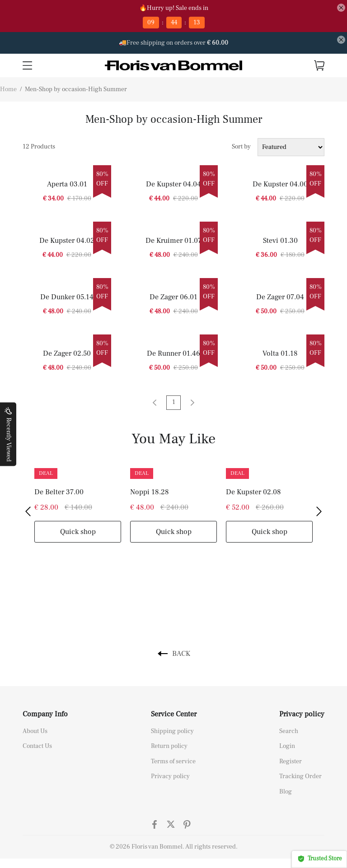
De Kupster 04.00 (280, 184)
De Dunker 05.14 (67, 297)
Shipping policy (172, 731)
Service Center (174, 714)
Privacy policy (170, 776)
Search (289, 731)
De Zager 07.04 (280, 297)
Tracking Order (300, 776)
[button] (28, 511)
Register (291, 761)
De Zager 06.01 (173, 297)
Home (8, 89)
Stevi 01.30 (280, 241)
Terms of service (173, 761)
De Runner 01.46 (173, 353)
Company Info (45, 714)
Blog (286, 792)
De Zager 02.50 (67, 353)
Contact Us (37, 746)
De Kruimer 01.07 (173, 241)
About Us (35, 731)
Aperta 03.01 (67, 184)
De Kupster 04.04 (173, 184)
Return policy (169, 746)
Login (287, 746)
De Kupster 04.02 (67, 241)
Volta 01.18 (280, 353)
